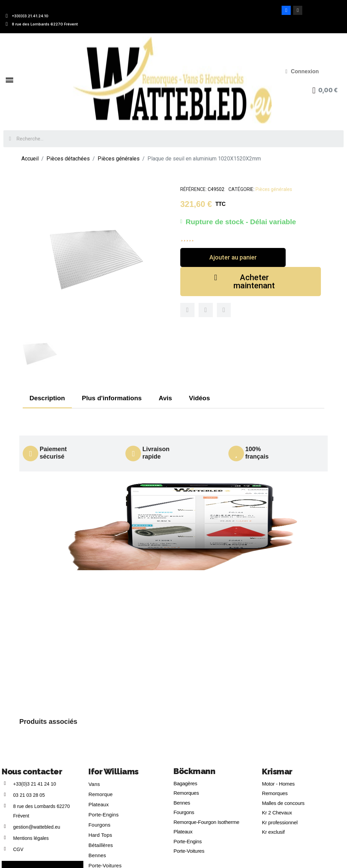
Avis (165, 398)
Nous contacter (32, 771)
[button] (233, 257)
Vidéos (200, 398)
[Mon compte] (302, 72)
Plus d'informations (112, 398)
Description (47, 398)
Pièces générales (274, 189)
